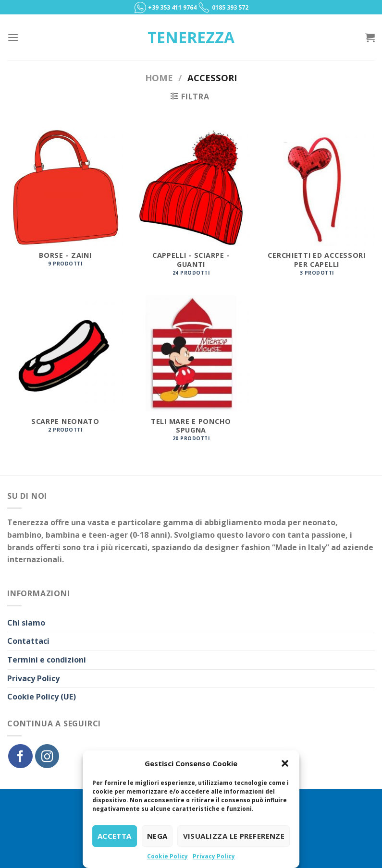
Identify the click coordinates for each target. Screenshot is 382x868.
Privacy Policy (214, 856)
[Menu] (13, 37)
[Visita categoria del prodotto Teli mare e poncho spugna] (191, 374)
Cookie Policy (167, 856)
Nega (157, 836)
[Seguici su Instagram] (47, 756)
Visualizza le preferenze (234, 836)
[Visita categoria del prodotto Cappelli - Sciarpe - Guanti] (191, 208)
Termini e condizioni (47, 660)
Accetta (115, 836)
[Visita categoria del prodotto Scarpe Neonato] (65, 369)
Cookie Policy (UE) (42, 697)
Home (159, 78)
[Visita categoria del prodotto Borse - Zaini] (65, 203)
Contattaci (28, 641)
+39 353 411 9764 (173, 7)
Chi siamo (26, 623)
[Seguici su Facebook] (20, 756)
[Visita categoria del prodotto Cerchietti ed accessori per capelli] (317, 208)
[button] (285, 763)
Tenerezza (191, 37)
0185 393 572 (230, 7)
